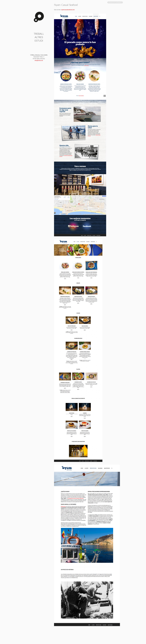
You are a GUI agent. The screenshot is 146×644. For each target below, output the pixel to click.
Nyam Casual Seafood (66, 5)
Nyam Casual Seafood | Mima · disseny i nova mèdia (39, 17)
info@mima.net (39, 60)
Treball (39, 34)
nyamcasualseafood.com (68, 10)
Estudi (39, 41)
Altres (39, 37)
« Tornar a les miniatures (115, 2)
